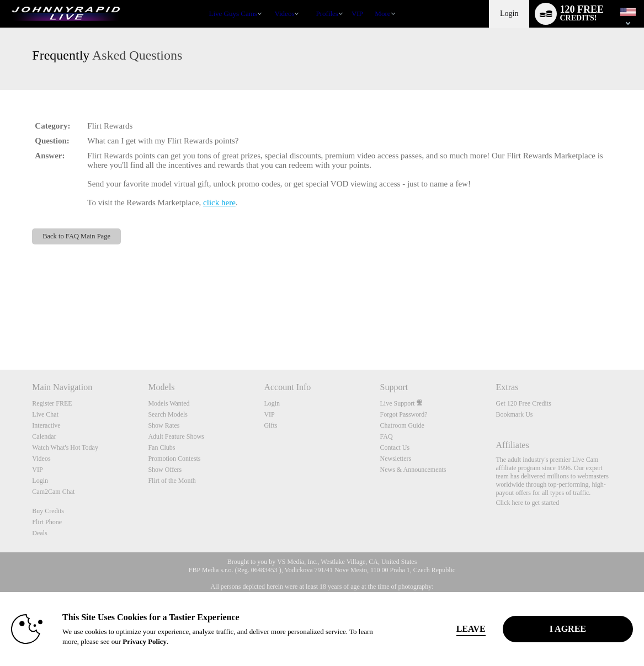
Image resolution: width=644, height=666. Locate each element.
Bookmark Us (515, 414)
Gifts (270, 425)
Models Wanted (169, 403)
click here (219, 203)
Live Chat (45, 414)
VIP (357, 14)
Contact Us (395, 447)
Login (509, 14)
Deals (39, 533)
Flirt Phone (47, 522)
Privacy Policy (145, 641)
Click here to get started (528, 503)
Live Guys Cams (233, 14)
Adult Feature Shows (176, 436)
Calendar (44, 436)
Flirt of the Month (172, 481)
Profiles (327, 14)
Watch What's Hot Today (65, 447)
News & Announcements (413, 470)
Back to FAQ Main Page (76, 236)
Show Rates (164, 425)
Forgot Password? (403, 414)
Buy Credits (48, 511)
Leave (471, 629)
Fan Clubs (161, 447)
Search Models (168, 414)
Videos (284, 14)
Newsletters (395, 459)
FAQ (386, 436)
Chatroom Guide (402, 425)
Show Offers (165, 470)
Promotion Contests (174, 459)
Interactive (46, 425)
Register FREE (52, 403)
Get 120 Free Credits (524, 403)
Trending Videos (270, 0)
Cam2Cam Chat (53, 492)
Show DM (0, 329)
